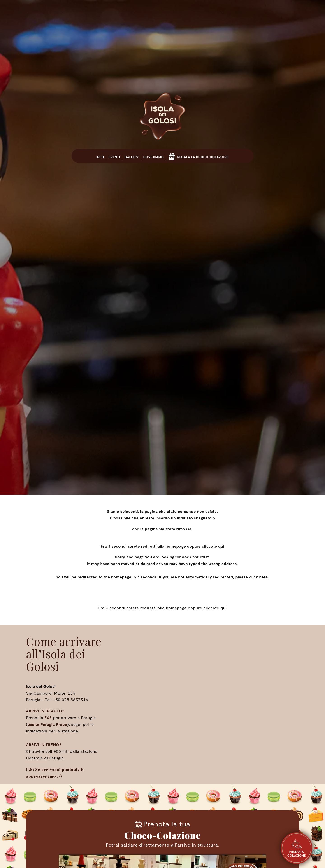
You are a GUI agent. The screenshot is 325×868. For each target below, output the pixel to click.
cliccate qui (213, 546)
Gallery (132, 157)
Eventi (114, 157)
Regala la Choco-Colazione (198, 156)
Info (100, 157)
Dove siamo (154, 157)
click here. (259, 577)
